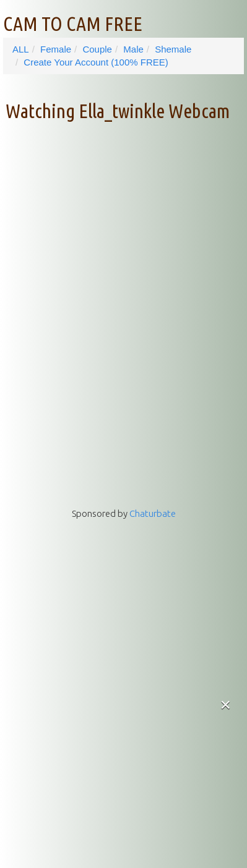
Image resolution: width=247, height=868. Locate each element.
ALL (21, 49)
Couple (97, 49)
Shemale (173, 49)
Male (133, 49)
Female (56, 49)
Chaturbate (153, 513)
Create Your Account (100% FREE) (96, 62)
